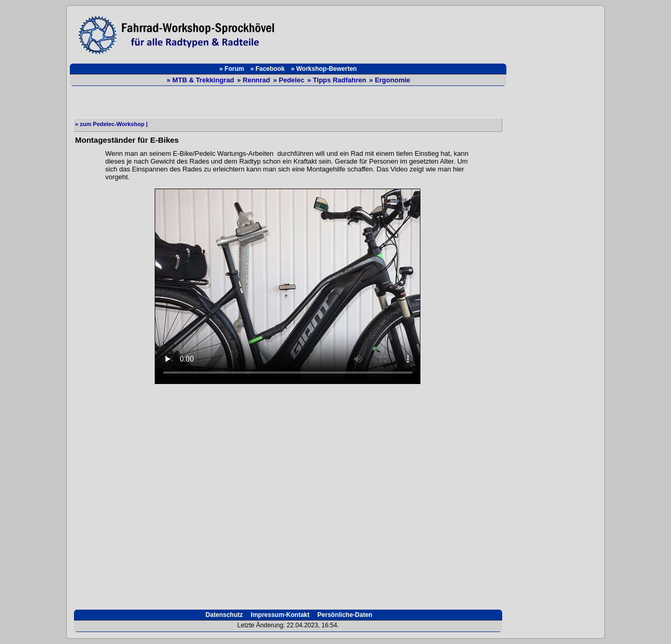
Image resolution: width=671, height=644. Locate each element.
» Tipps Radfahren (338, 80)
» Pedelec (290, 80)
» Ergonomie (390, 80)
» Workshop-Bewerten (324, 69)
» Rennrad (254, 80)
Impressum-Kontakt (279, 615)
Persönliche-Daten (344, 615)
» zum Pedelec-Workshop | (111, 124)
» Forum (232, 69)
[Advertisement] (396, 32)
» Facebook (267, 69)
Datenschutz (223, 615)
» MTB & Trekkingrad (201, 80)
